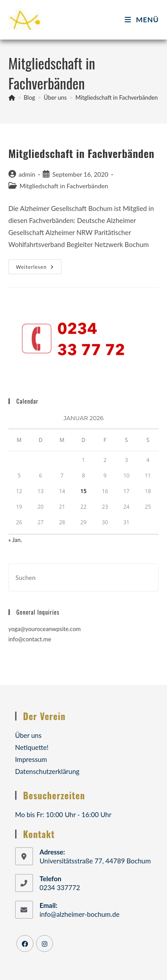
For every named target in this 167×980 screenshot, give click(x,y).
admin (27, 174)
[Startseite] (12, 97)
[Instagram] (45, 944)
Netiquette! (32, 747)
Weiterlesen (39, 269)
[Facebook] (25, 944)
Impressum (31, 759)
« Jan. (15, 540)
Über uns (28, 735)
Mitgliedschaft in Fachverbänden (116, 97)
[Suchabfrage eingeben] (84, 577)
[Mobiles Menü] (142, 19)
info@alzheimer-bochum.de (80, 914)
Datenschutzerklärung (47, 771)
